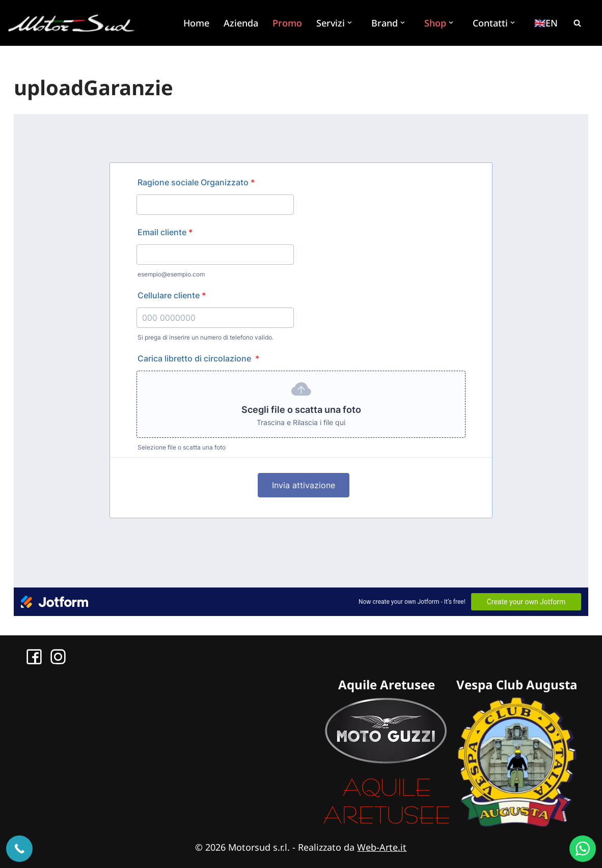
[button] (351, 23)
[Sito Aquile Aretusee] (387, 824)
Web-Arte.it (382, 847)
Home (196, 23)
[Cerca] (577, 23)
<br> (301, 365)
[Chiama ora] (19, 849)
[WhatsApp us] (583, 849)
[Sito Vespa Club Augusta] (517, 824)
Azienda (241, 23)
